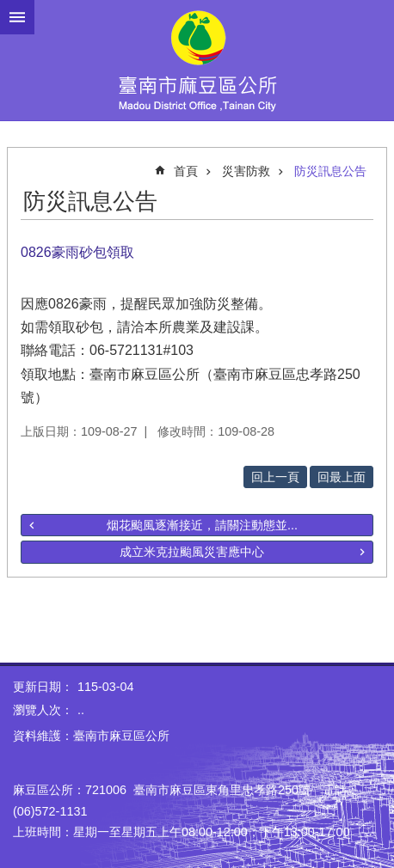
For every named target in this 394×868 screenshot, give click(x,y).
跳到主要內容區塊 (9, 9)
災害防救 (246, 171)
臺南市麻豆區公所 (197, 60)
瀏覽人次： (43, 710)
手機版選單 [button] (17, 17)
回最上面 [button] (342, 477)
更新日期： (43, 687)
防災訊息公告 (330, 171)
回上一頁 (275, 477)
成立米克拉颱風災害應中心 (192, 552)
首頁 (186, 171)
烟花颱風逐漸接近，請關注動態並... (202, 525)
